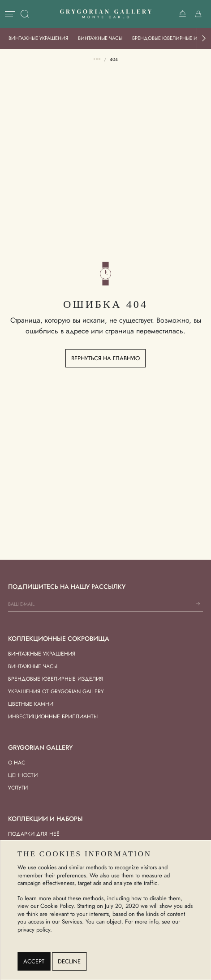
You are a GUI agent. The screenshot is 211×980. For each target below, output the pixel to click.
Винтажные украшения (38, 38)
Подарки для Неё (34, 834)
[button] (204, 38)
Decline (69, 961)
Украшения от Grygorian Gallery (56, 691)
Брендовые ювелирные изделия (56, 679)
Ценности (23, 775)
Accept (34, 961)
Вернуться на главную (105, 358)
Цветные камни (31, 704)
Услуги (18, 788)
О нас (17, 763)
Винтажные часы (100, 38)
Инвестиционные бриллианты (53, 717)
